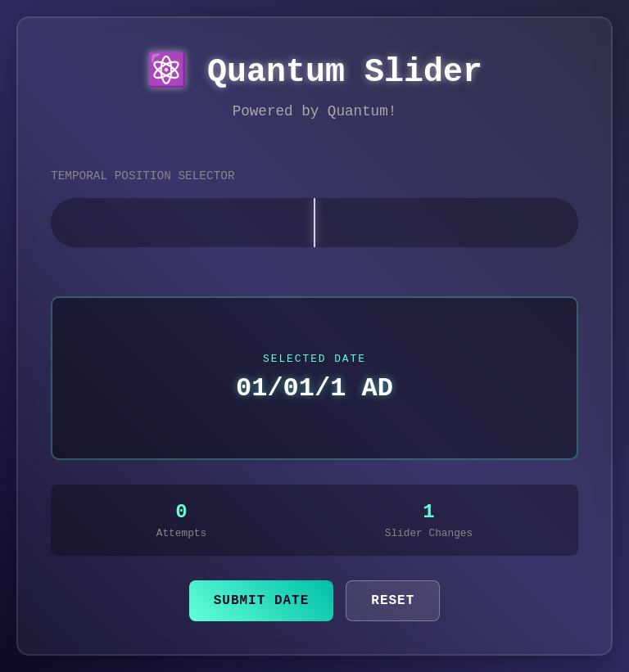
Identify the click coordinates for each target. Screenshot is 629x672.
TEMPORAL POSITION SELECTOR (143, 176)
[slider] (314, 223)
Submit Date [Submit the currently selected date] (262, 601)
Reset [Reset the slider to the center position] (393, 601)
